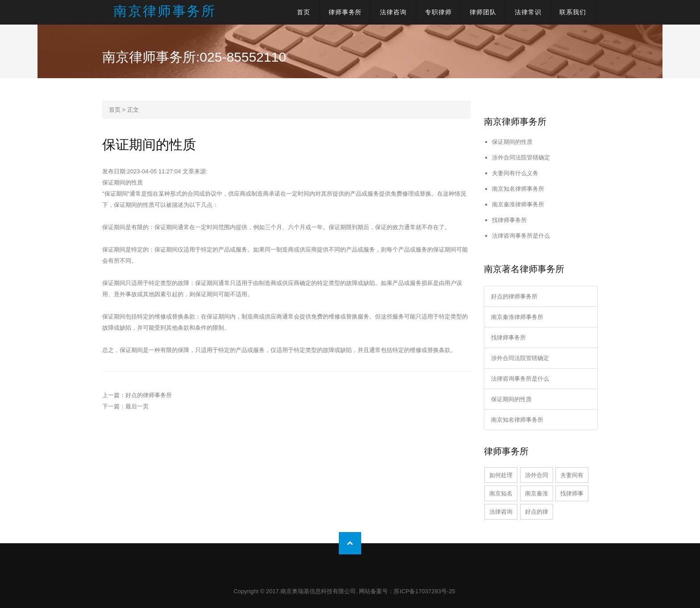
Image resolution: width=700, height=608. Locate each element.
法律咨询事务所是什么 (521, 236)
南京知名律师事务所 (518, 189)
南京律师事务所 (165, 11)
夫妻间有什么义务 (515, 173)
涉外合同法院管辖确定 (521, 157)
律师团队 (483, 12)
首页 (304, 12)
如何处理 (501, 475)
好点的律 (537, 512)
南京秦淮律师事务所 (518, 204)
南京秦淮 (537, 493)
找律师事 (572, 493)
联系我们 (573, 12)
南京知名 (501, 493)
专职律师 (438, 12)
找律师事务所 (509, 220)
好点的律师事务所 (149, 395)
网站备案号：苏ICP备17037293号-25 (407, 591)
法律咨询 (393, 12)
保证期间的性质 (512, 142)
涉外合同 (537, 475)
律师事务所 (345, 12)
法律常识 (528, 12)
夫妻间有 (572, 475)
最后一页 (137, 406)
